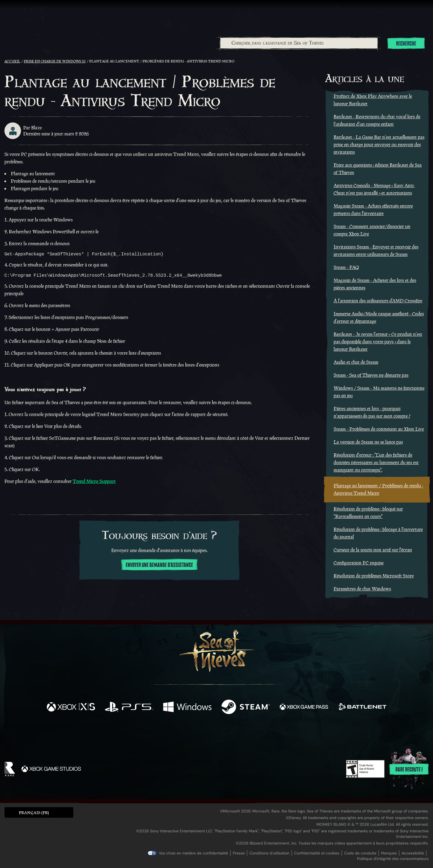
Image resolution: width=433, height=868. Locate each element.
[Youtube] (215, 734)
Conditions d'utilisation (269, 853)
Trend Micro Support (94, 483)
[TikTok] (254, 734)
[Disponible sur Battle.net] (362, 708)
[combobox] (299, 43)
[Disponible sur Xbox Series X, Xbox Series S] (71, 708)
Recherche (406, 44)
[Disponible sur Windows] (187, 708)
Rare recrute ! (409, 770)
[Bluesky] (270, 734)
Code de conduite (360, 853)
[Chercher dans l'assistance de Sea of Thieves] (299, 43)
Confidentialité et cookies (317, 853)
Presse (239, 853)
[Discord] (239, 735)
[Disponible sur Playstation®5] (129, 708)
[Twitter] (175, 734)
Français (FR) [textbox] (34, 813)
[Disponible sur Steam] (246, 708)
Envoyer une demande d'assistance (159, 567)
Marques (389, 853)
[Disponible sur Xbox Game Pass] (304, 708)
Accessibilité (413, 853)
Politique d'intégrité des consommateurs (393, 859)
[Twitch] (192, 734)
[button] (39, 812)
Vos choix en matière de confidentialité (193, 853)
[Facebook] (161, 733)
